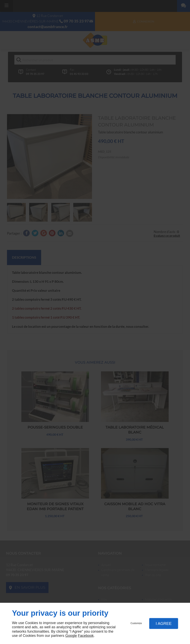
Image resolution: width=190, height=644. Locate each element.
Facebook (86, 636)
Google (71, 636)
